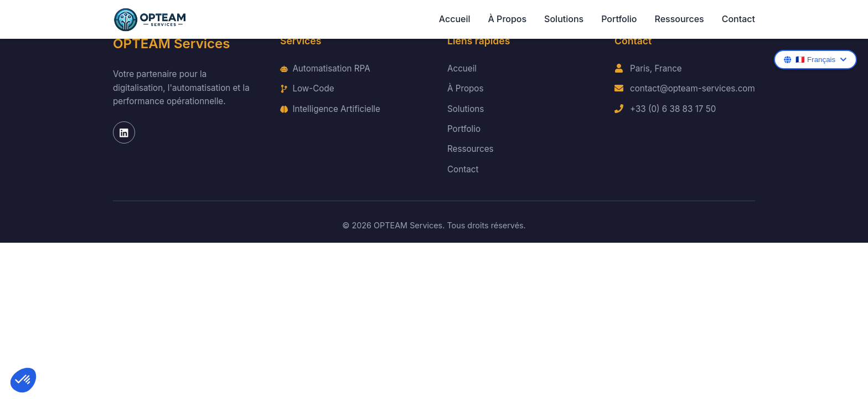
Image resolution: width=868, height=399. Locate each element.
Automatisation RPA (325, 68)
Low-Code (307, 88)
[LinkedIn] (124, 132)
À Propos (508, 19)
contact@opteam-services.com (693, 88)
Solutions (564, 19)
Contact (738, 19)
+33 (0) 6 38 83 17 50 (673, 109)
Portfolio (619, 19)
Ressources (679, 19)
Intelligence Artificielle (330, 109)
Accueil (455, 19)
